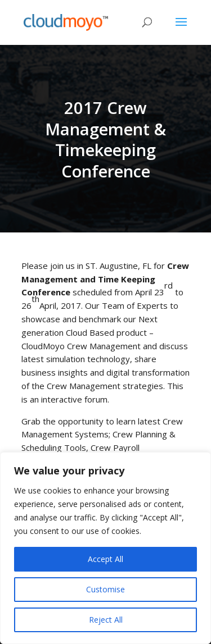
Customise (105, 589)
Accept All (105, 559)
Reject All (106, 620)
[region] (105, 548)
